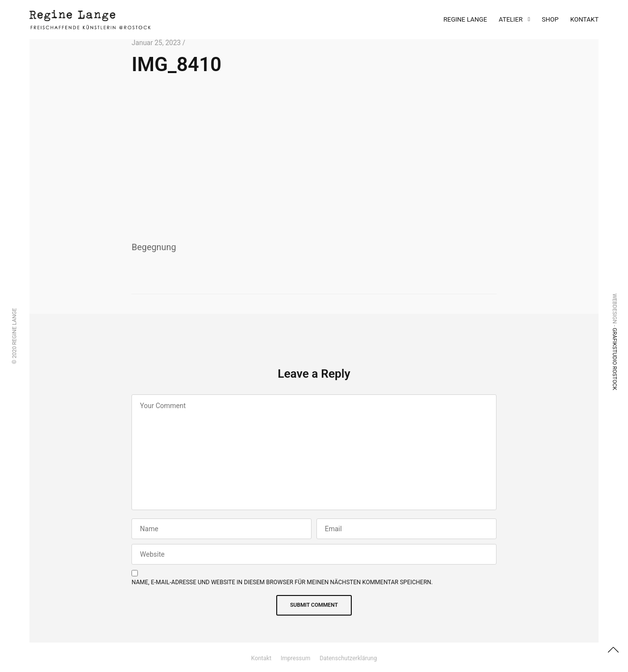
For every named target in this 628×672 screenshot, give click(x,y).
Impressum (295, 658)
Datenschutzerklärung (348, 658)
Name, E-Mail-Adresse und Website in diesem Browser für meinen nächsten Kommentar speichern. (282, 582)
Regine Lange (465, 19)
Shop (550, 19)
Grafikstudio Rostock (615, 359)
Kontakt (584, 19)
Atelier (511, 19)
